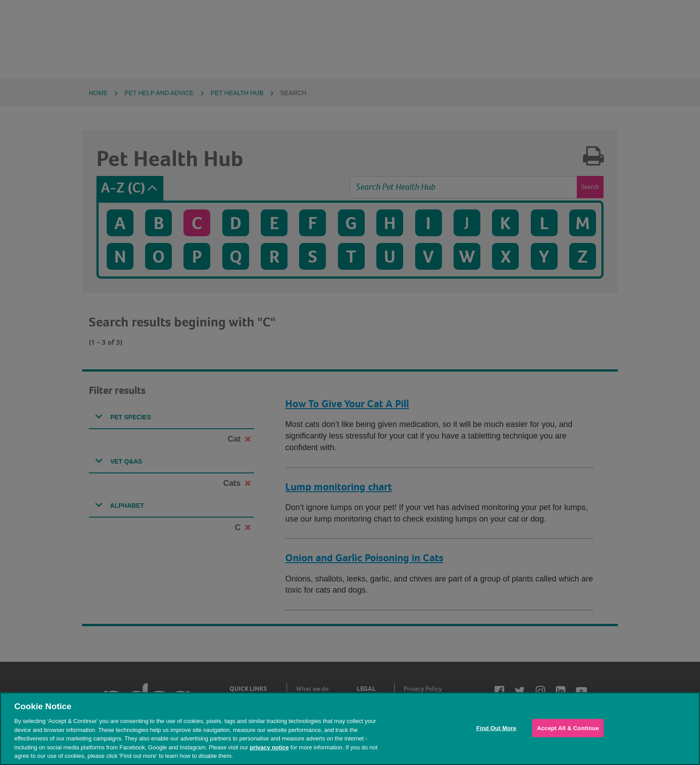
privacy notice (269, 747)
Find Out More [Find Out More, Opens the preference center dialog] (496, 728)
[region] (350, 729)
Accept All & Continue (568, 728)
